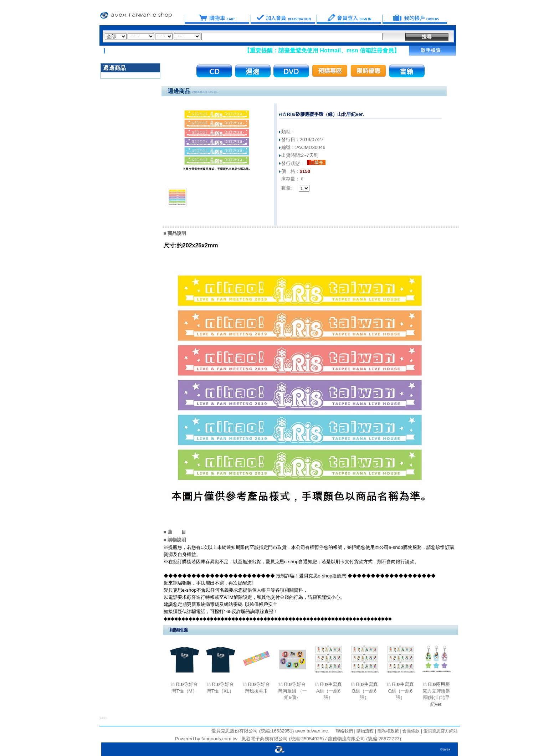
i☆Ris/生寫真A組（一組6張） (329, 691)
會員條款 (411, 731)
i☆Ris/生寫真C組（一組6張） (401, 691)
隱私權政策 (387, 731)
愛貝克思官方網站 (441, 731)
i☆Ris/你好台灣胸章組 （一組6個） (292, 691)
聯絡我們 (344, 731)
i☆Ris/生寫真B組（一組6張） (365, 691)
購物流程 (365, 731)
